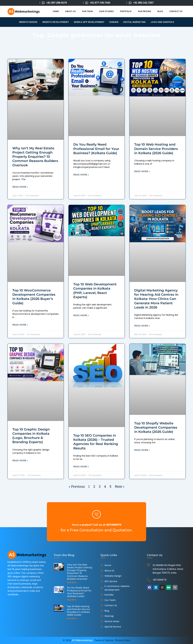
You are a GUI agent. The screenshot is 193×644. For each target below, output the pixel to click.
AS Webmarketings (82, 640)
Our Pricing (145, 11)
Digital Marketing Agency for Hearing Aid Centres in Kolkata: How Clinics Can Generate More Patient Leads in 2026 (156, 299)
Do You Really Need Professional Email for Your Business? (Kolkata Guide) (96, 149)
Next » (120, 487)
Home (56, 11)
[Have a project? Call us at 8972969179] (97, 514)
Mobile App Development (89, 22)
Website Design (28, 22)
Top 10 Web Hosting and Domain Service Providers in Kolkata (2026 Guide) (156, 149)
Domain (114, 22)
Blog (160, 11)
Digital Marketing (135, 22)
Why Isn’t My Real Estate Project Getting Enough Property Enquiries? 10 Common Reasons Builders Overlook (35, 157)
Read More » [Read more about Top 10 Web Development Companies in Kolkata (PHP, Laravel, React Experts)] (81, 316)
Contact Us (176, 11)
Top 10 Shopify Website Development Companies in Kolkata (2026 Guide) (156, 428)
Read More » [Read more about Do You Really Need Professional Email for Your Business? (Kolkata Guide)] (81, 175)
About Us (70, 11)
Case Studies (106, 11)
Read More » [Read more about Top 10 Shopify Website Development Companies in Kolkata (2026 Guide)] (142, 450)
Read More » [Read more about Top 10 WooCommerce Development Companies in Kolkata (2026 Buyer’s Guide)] (20, 325)
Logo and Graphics (162, 22)
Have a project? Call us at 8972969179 (96, 524)
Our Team (87, 11)
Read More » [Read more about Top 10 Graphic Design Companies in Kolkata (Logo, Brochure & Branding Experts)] (20, 461)
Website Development (56, 22)
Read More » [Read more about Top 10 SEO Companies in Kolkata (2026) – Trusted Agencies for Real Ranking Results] (81, 467)
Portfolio (126, 11)
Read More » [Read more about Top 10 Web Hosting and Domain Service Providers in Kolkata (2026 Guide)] (142, 172)
